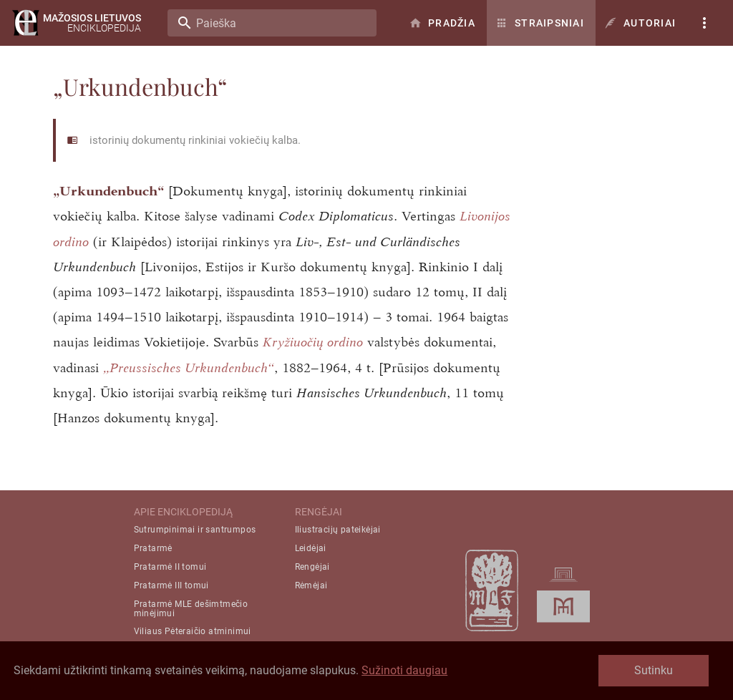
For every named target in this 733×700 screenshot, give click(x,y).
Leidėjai (311, 548)
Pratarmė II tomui (170, 567)
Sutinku (654, 670)
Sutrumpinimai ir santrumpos (195, 530)
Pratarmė (153, 548)
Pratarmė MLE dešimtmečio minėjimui (191, 609)
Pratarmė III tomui (171, 585)
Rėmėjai (311, 585)
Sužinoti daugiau (404, 670)
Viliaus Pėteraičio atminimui (193, 631)
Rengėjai (312, 567)
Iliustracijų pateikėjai (338, 530)
